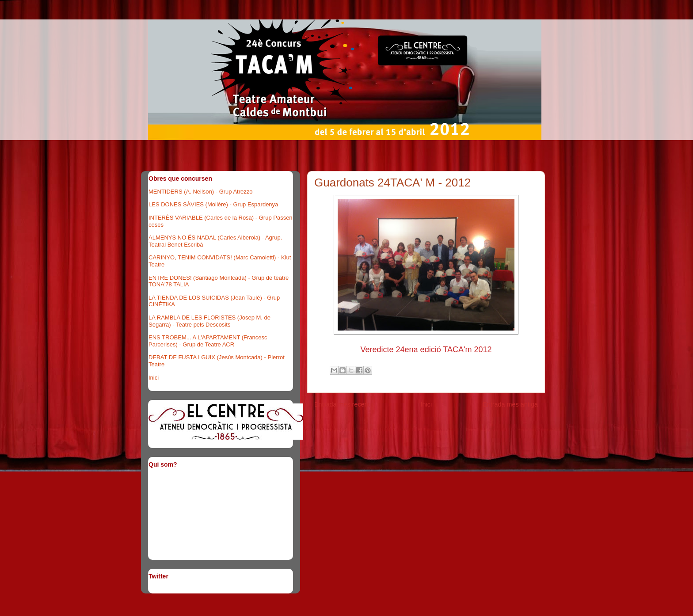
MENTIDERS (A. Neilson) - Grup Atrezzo (201, 192)
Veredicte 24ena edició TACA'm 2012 (426, 350)
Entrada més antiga (510, 404)
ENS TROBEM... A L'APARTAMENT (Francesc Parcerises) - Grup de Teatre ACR (208, 341)
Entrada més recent (342, 404)
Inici (426, 404)
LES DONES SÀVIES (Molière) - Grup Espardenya (213, 204)
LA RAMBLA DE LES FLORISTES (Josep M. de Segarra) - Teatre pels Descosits (209, 321)
